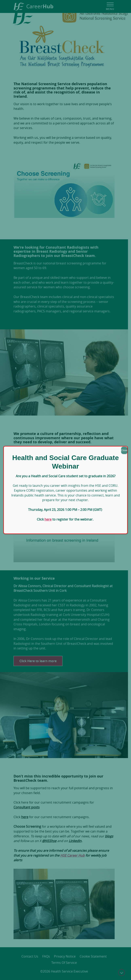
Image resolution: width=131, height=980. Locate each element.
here (48, 519)
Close (124, 450)
